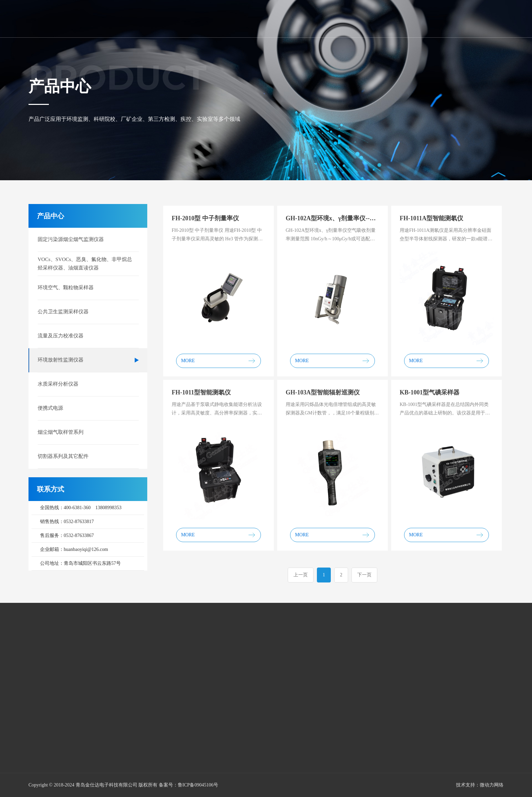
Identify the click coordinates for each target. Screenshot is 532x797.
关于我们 (234, 18)
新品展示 (350, 18)
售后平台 (389, 18)
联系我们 (466, 18)
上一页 (301, 575)
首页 (201, 18)
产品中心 (273, 18)
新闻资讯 (311, 18)
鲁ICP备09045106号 (198, 785)
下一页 (364, 575)
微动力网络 (492, 785)
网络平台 (427, 18)
